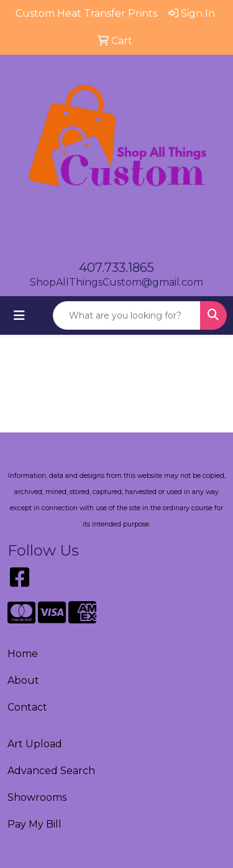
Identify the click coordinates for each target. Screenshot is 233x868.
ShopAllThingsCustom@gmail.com (116, 282)
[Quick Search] (127, 315)
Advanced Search (51, 771)
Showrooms (37, 797)
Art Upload (35, 744)
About (23, 680)
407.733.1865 (116, 268)
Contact (27, 707)
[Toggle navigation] (19, 315)
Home (23, 654)
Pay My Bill (34, 824)
